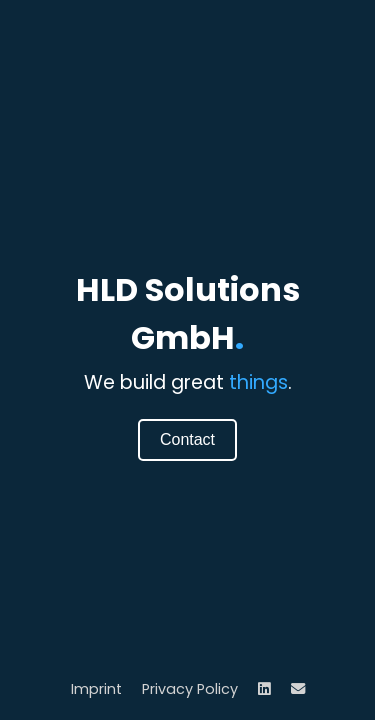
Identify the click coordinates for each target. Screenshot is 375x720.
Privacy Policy (190, 689)
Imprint (96, 689)
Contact (187, 439)
